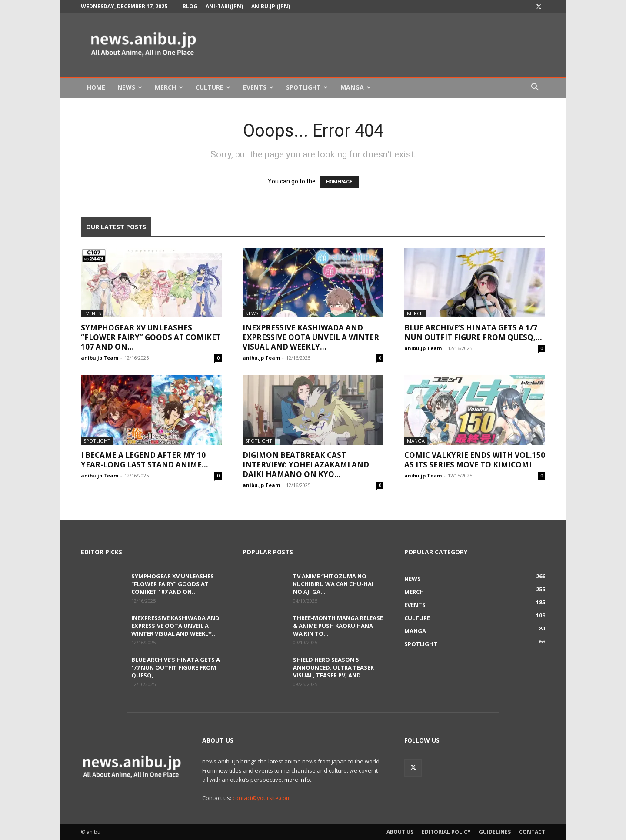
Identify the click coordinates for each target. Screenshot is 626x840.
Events (258, 87)
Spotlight (307, 87)
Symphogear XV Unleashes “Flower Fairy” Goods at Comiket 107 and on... (151, 337)
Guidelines (495, 832)
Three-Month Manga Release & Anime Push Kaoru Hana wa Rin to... (338, 626)
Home (96, 87)
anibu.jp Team (100, 358)
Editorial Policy (446, 832)
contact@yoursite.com (262, 798)
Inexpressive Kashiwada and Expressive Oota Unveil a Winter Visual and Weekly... (311, 337)
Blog (190, 6)
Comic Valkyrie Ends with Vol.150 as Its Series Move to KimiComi (475, 460)
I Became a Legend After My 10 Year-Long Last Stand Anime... (145, 460)
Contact (532, 832)
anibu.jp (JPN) (271, 6)
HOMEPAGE (339, 182)
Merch (169, 87)
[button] (535, 88)
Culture (213, 87)
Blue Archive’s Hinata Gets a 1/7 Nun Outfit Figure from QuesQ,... (473, 332)
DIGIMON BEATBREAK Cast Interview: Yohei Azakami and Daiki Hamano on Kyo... (306, 465)
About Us (400, 832)
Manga (356, 87)
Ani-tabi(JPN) (224, 6)
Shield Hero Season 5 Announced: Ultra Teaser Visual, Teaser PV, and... (333, 667)
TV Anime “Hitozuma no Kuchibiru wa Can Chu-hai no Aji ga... (333, 584)
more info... (299, 780)
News (130, 87)
